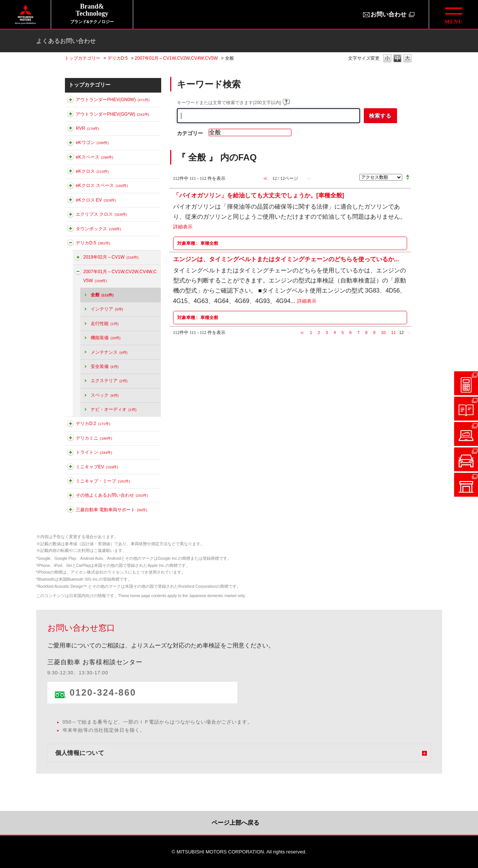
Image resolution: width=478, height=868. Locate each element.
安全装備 (105, 366)
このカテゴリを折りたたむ (71, 244)
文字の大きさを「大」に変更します (407, 59)
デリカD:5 (118, 58)
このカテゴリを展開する (71, 101)
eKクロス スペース (102, 185)
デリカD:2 (93, 424)
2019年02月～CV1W (111, 257)
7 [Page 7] (359, 332)
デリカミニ (94, 438)
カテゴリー (190, 133)
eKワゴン (92, 143)
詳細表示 (183, 227)
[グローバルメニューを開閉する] (453, 14)
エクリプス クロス (101, 214)
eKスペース (94, 157)
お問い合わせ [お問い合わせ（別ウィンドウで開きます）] (388, 14)
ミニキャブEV (97, 467)
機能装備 (106, 338)
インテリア (107, 309)
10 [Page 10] (383, 332)
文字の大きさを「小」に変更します (387, 59)
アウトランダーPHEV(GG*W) (113, 114)
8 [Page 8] (366, 332)
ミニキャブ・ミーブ (103, 481)
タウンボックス (98, 229)
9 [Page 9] (374, 332)
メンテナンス (109, 352)
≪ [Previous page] (302, 332)
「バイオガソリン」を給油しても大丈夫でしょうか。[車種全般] (259, 195)
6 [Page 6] (350, 332)
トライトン (94, 452)
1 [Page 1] (311, 332)
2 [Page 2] (319, 332)
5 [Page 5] (343, 332)
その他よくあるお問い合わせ (112, 495)
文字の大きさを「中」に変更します (397, 59)
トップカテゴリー (82, 58)
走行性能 (105, 324)
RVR (88, 128)
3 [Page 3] (327, 332)
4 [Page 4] (335, 332)
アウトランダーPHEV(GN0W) (113, 100)
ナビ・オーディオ (114, 409)
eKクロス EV (96, 200)
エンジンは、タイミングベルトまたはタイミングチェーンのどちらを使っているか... (286, 259)
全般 (102, 295)
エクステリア (109, 381)
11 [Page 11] (393, 332)
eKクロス (92, 171)
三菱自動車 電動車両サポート (111, 510)
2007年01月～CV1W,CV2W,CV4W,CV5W (176, 58)
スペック (105, 395)
